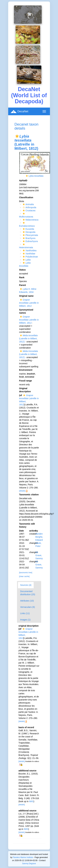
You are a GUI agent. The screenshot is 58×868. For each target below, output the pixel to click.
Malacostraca (30, 220)
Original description (25, 390)
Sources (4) (26, 585)
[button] (17, 136)
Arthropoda (29, 207)
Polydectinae (30, 257)
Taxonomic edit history (27, 525)
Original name (26, 296)
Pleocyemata (30, 235)
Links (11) (25, 613)
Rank (22, 277)
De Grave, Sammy (39, 555)
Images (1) (25, 620)
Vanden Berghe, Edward (39, 537)
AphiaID (23, 180)
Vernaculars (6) (28, 607)
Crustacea (29, 210)
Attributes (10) (27, 601)
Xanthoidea (29, 251)
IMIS (31, 801)
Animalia (28, 204)
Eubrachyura (30, 241)
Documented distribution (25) (28, 593)
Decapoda (29, 232)
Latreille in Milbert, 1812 (29, 303)
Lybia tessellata (36, 176)
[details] (22, 491)
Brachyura (29, 238)
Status (23, 270)
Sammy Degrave (29, 864)
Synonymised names (26, 311)
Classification (26, 197)
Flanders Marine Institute (23, 857)
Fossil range (26, 381)
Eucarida (28, 229)
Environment (26, 370)
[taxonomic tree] (26, 573)
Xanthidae (29, 254)
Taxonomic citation (29, 495)
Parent (23, 285)
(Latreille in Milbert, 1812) (28, 339)
